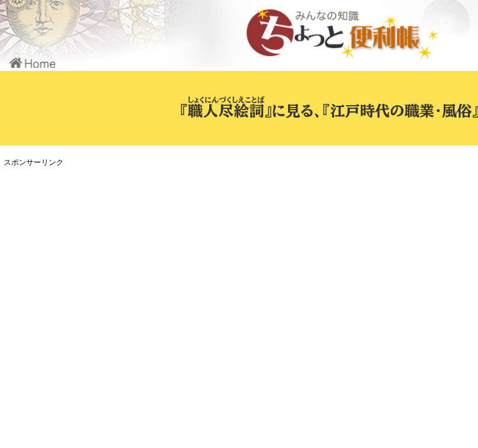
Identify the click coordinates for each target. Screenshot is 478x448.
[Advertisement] (233, 258)
